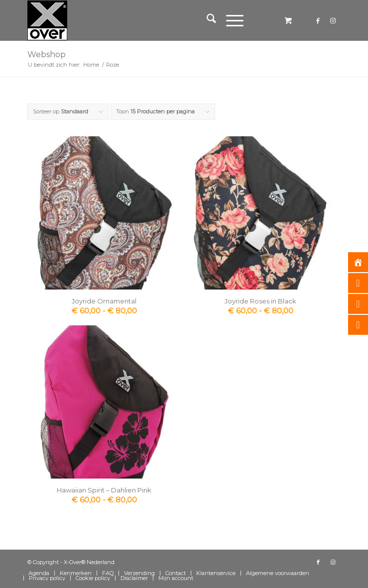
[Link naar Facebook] (318, 21)
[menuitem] (206, 20)
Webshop (47, 54)
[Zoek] (206, 20)
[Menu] (230, 20)
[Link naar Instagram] (333, 21)
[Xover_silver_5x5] (153, 20)
